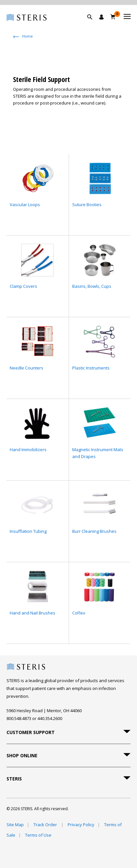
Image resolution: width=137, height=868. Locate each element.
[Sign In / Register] (102, 17)
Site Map (15, 825)
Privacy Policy (81, 825)
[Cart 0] (113, 17)
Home (27, 36)
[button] (93, 25)
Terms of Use (38, 835)
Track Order (46, 825)
